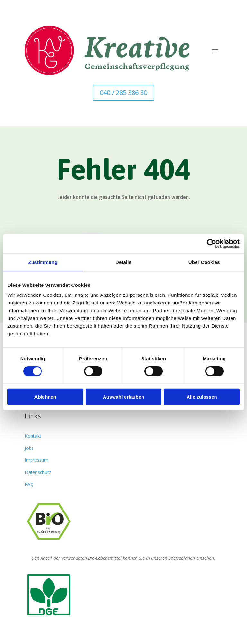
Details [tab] (123, 262)
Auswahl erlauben (123, 397)
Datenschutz (38, 472)
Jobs (29, 448)
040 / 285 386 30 (123, 92)
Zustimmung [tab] (43, 262)
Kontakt (33, 436)
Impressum (37, 460)
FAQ (29, 484)
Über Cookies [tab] (204, 262)
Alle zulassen (202, 397)
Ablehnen (45, 397)
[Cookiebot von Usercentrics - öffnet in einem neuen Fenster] (211, 243)
